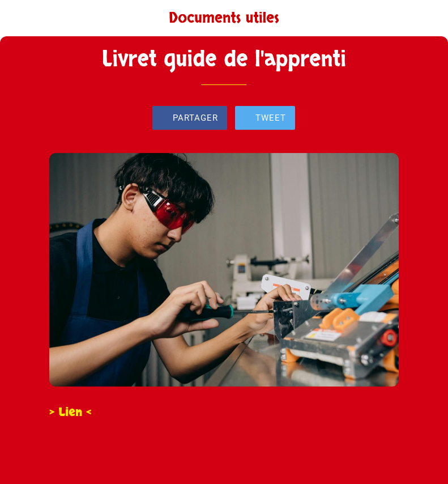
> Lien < (70, 412)
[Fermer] (18, 18)
